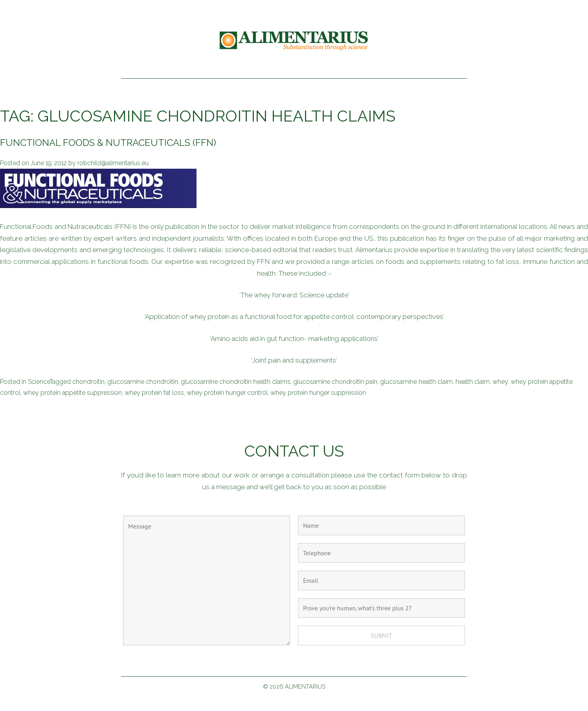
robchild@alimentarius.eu (113, 163)
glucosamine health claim (416, 382)
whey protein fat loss (154, 393)
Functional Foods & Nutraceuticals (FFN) (108, 143)
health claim (473, 382)
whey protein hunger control (227, 393)
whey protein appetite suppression (73, 393)
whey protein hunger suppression (318, 393)
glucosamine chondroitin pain (335, 382)
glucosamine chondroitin (143, 382)
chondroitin (88, 382)
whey (500, 382)
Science (39, 382)
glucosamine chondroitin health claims (236, 382)
